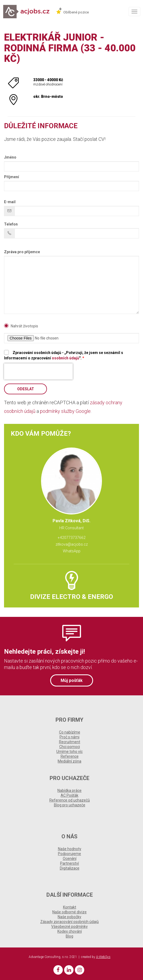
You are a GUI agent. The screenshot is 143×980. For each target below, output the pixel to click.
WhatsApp (72, 551)
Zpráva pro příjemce (22, 252)
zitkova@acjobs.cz (72, 544)
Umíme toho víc (69, 752)
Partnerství (69, 863)
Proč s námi (69, 737)
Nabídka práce (69, 791)
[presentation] (38, 371)
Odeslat (26, 389)
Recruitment (70, 742)
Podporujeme (69, 854)
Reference (70, 756)
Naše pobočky (69, 917)
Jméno (10, 157)
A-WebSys (103, 957)
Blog (69, 936)
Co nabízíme (70, 732)
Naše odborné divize (69, 912)
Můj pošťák (72, 680)
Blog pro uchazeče (70, 805)
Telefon (11, 224)
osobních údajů (65, 358)
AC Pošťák (69, 795)
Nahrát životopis (24, 326)
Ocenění (70, 859)
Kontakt (70, 907)
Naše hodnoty (70, 849)
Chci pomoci (70, 747)
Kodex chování (70, 931)
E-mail (10, 202)
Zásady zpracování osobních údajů (69, 922)
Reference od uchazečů (70, 800)
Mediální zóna (69, 761)
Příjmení (12, 177)
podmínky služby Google (65, 411)
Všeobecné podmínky (69, 927)
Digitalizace (70, 868)
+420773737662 (72, 538)
